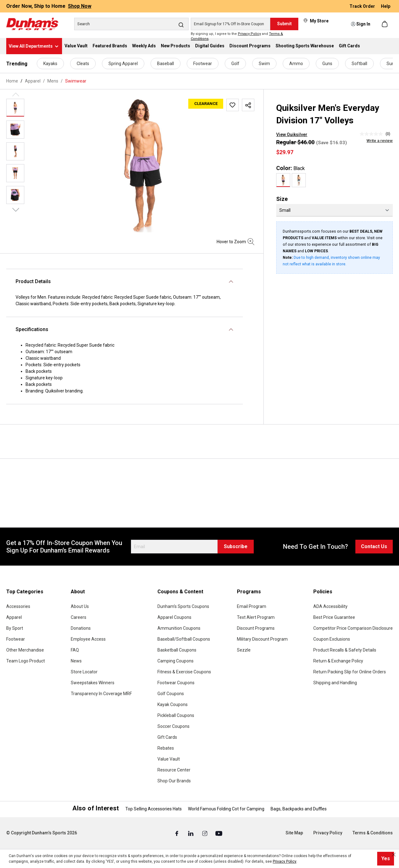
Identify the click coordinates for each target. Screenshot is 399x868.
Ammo (296, 64)
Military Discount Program (262, 639)
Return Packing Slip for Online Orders (350, 672)
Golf (235, 64)
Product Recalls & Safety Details (345, 650)
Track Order (363, 6)
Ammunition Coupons (179, 628)
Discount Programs (256, 628)
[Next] (16, 209)
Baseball (166, 64)
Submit (284, 24)
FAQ (75, 650)
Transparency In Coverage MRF (101, 694)
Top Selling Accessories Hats (154, 809)
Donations (81, 628)
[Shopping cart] (385, 24)
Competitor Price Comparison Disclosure (353, 628)
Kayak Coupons (173, 704)
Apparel (14, 617)
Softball (359, 64)
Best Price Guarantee (334, 617)
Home (12, 81)
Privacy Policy (249, 34)
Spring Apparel (123, 64)
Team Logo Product (26, 661)
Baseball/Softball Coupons (184, 639)
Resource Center (174, 770)
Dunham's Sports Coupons (183, 606)
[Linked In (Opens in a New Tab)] (191, 833)
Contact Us (374, 546)
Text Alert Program (256, 617)
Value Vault (169, 759)
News (76, 661)
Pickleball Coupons (176, 715)
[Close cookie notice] (394, 855)
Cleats (83, 64)
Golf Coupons (171, 694)
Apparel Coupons (174, 617)
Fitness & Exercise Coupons (184, 672)
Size (282, 199)
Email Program (252, 606)
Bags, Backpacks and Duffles (299, 809)
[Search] (131, 24)
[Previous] (16, 94)
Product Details (33, 281)
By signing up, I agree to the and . (237, 36)
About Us (80, 606)
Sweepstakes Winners (93, 683)
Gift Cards (167, 737)
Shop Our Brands (174, 781)
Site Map (294, 833)
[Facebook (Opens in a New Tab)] (177, 833)
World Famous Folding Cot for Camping (226, 809)
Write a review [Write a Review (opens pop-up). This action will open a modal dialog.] (380, 141)
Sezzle (244, 650)
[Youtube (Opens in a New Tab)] (219, 833)
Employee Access (88, 639)
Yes (386, 859)
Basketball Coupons (177, 650)
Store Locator (84, 672)
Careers (79, 617)
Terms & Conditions (373, 833)
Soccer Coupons (173, 726)
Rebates (166, 748)
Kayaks (50, 64)
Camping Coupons (175, 661)
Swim (264, 64)
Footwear (203, 64)
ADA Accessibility (330, 606)
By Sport (15, 628)
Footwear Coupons (176, 683)
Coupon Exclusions (332, 639)
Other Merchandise (25, 650)
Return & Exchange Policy (338, 661)
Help (386, 6)
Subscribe (236, 546)
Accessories (18, 606)
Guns (327, 64)
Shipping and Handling (335, 683)
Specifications (32, 329)
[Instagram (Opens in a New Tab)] (205, 833)
